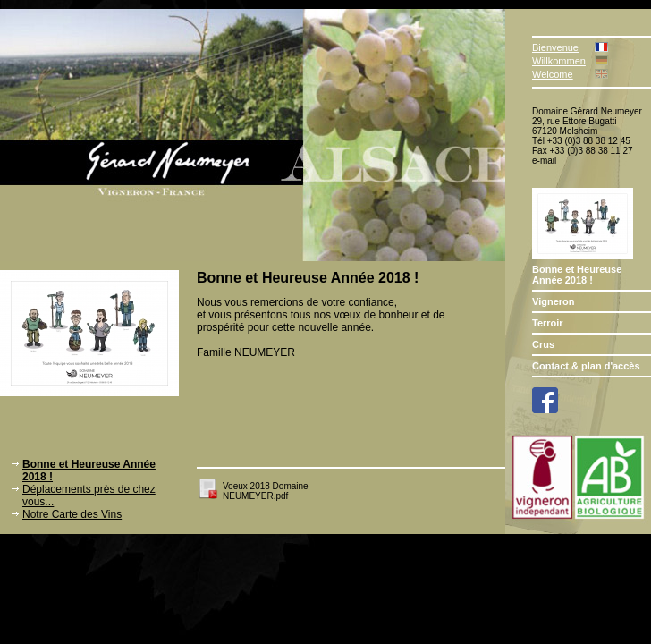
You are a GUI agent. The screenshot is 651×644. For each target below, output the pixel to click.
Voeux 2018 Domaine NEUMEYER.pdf (266, 491)
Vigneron (553, 301)
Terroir (548, 323)
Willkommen (559, 61)
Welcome (553, 74)
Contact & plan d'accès (586, 366)
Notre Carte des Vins (72, 514)
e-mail (544, 161)
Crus (543, 344)
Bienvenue (555, 47)
